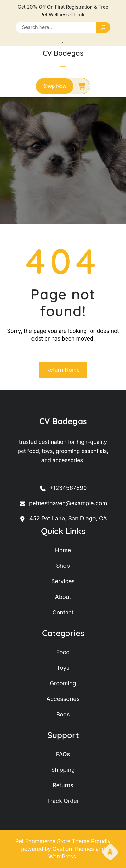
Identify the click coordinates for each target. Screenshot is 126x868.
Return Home (63, 370)
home (63, 550)
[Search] (103, 27)
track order (63, 801)
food (63, 652)
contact (63, 612)
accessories (63, 699)
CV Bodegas (63, 53)
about (63, 597)
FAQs (63, 754)
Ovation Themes (74, 849)
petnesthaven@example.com (63, 503)
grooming (63, 683)
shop (63, 566)
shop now (55, 86)
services (63, 581)
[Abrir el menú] (63, 68)
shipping (63, 770)
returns (63, 785)
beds (63, 714)
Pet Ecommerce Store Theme (53, 841)
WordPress (62, 857)
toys (63, 668)
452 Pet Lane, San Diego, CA (63, 519)
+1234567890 (63, 488)
